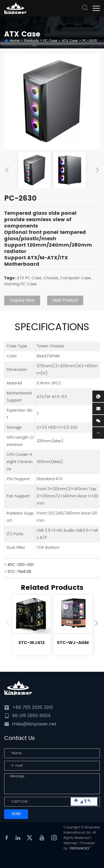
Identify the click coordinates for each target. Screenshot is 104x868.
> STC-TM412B (18, 572)
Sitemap (70, 843)
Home (15, 41)
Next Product (65, 300)
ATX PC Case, (30, 278)
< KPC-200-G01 (19, 565)
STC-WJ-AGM (73, 643)
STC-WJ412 (31, 643)
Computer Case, (76, 278)
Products (31, 41)
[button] (7, 170)
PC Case (50, 41)
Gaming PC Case (21, 284)
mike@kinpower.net (34, 724)
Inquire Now (22, 300)
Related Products (52, 588)
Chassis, (51, 278)
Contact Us (20, 738)
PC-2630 (90, 41)
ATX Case (70, 41)
